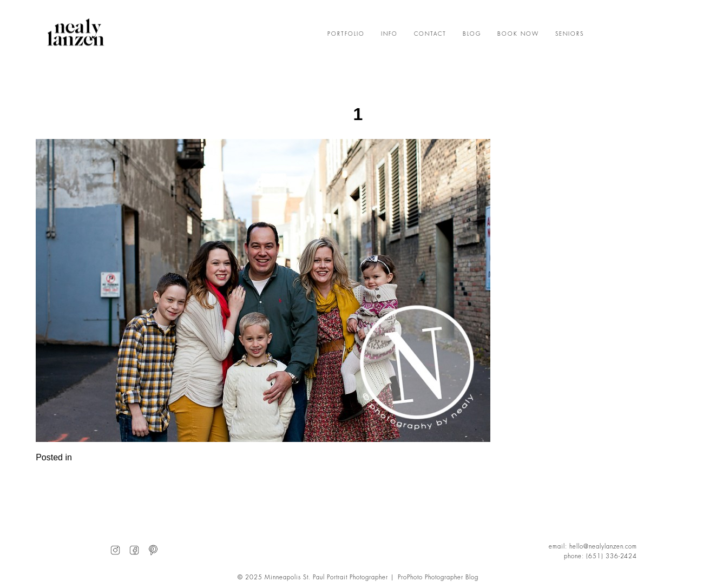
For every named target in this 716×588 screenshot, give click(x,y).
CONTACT (430, 34)
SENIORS (570, 34)
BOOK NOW (518, 34)
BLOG (472, 34)
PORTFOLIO (346, 34)
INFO (389, 34)
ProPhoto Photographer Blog (438, 577)
